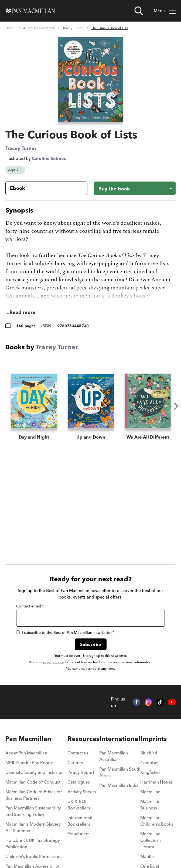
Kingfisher (150, 772)
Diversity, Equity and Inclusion (35, 772)
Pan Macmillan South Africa (120, 772)
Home (10, 28)
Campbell (150, 763)
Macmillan (150, 792)
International (120, 739)
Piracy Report (81, 772)
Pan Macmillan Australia (114, 756)
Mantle (147, 856)
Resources (83, 739)
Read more (22, 312)
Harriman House (156, 782)
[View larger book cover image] (91, 79)
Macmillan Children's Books (157, 821)
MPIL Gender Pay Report (30, 763)
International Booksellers (80, 821)
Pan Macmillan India (119, 785)
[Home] (30, 11)
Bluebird (149, 753)
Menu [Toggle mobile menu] (165, 11)
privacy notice (54, 662)
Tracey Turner (73, 28)
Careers (75, 763)
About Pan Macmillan (26, 753)
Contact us (78, 753)
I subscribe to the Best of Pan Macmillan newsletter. (65, 633)
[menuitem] (36, 754)
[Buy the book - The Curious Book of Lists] (135, 188)
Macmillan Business (150, 805)
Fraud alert (78, 834)
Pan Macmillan (28, 739)
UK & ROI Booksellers (79, 805)
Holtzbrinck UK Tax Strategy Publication (33, 843)
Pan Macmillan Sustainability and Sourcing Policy (33, 811)
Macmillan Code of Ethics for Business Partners (34, 795)
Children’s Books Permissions (34, 856)
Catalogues (79, 782)
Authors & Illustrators (39, 28)
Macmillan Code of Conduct (33, 782)
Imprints (153, 739)
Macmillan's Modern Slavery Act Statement (33, 827)
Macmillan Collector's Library (151, 840)
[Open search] (139, 11)
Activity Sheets (82, 792)
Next (176, 406)
